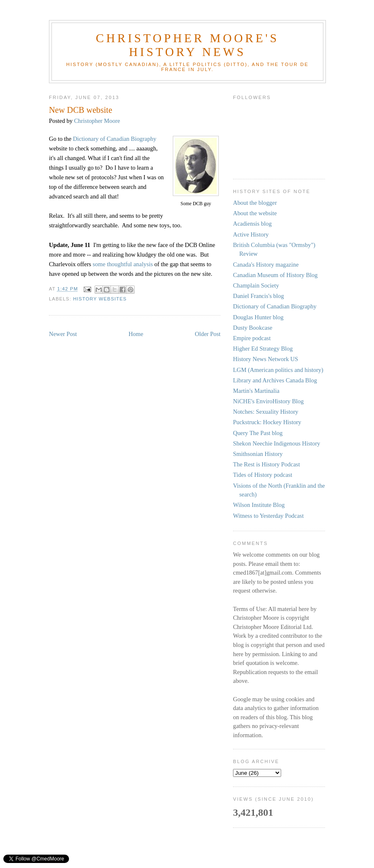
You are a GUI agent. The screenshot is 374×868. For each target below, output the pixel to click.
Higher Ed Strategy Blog (263, 349)
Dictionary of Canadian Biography (114, 139)
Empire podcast (252, 338)
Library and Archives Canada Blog (275, 380)
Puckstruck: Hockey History (267, 422)
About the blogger (255, 203)
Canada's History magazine (266, 265)
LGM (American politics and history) (278, 370)
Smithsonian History (258, 454)
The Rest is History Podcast (266, 464)
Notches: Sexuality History (266, 412)
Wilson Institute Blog (259, 505)
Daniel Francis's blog (259, 296)
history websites (100, 299)
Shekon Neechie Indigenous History (277, 443)
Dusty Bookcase (253, 328)
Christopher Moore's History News (187, 45)
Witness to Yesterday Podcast (268, 516)
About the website (255, 213)
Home (136, 334)
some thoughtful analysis (123, 264)
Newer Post (63, 334)
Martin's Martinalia (256, 391)
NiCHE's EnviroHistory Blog (268, 401)
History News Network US (266, 359)
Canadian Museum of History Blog (275, 275)
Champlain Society (256, 285)
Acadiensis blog (252, 224)
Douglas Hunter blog (258, 317)
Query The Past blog (258, 433)
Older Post (208, 334)
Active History (251, 234)
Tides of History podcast (263, 475)
